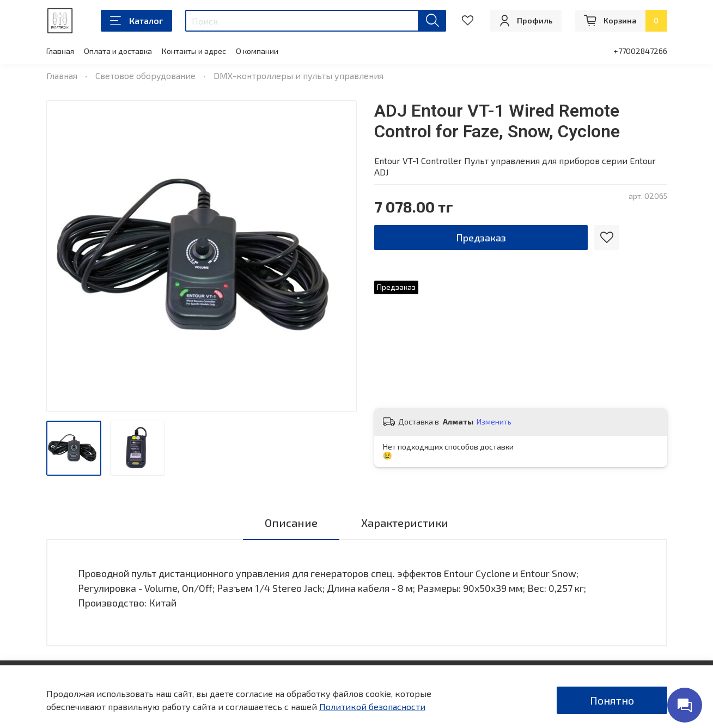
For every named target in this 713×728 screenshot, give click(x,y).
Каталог (136, 21)
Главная (60, 51)
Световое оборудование (145, 75)
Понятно (612, 700)
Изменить (494, 421)
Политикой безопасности (372, 706)
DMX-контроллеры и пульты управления (298, 75)
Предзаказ (481, 238)
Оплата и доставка (118, 51)
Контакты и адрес (194, 51)
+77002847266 (640, 51)
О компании (257, 51)
